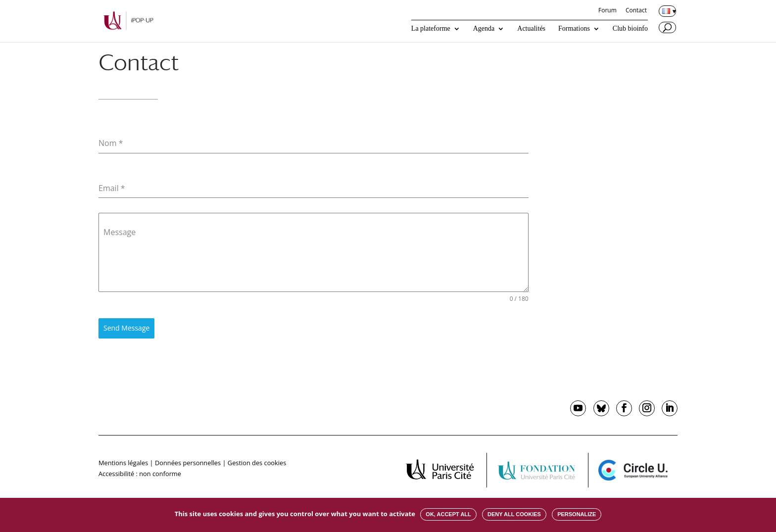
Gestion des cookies (257, 463)
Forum (607, 11)
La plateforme (431, 29)
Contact (636, 11)
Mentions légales (123, 463)
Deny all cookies (514, 514)
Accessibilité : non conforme (140, 474)
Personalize (577, 514)
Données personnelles (188, 463)
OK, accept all (448, 514)
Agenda (484, 29)
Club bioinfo (630, 29)
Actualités (531, 29)
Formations (574, 29)
